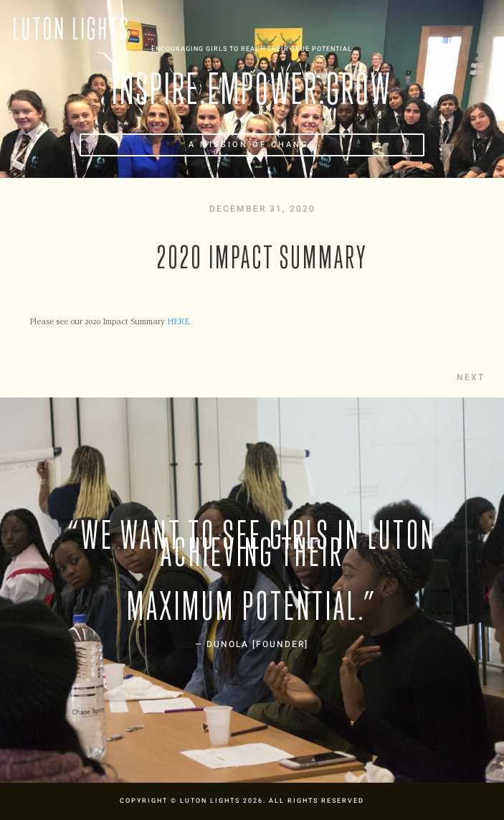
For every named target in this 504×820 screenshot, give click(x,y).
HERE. (179, 321)
